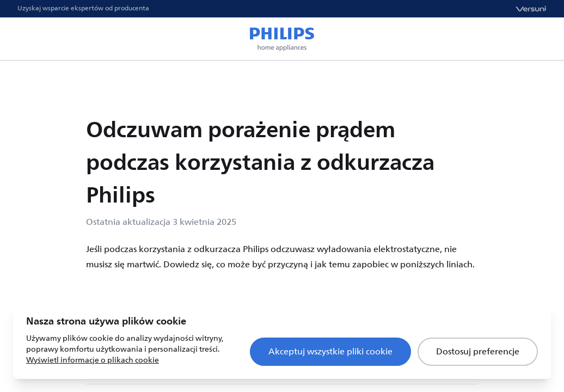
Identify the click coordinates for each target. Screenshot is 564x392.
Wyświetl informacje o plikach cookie (93, 360)
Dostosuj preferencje (478, 352)
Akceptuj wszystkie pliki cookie (330, 352)
